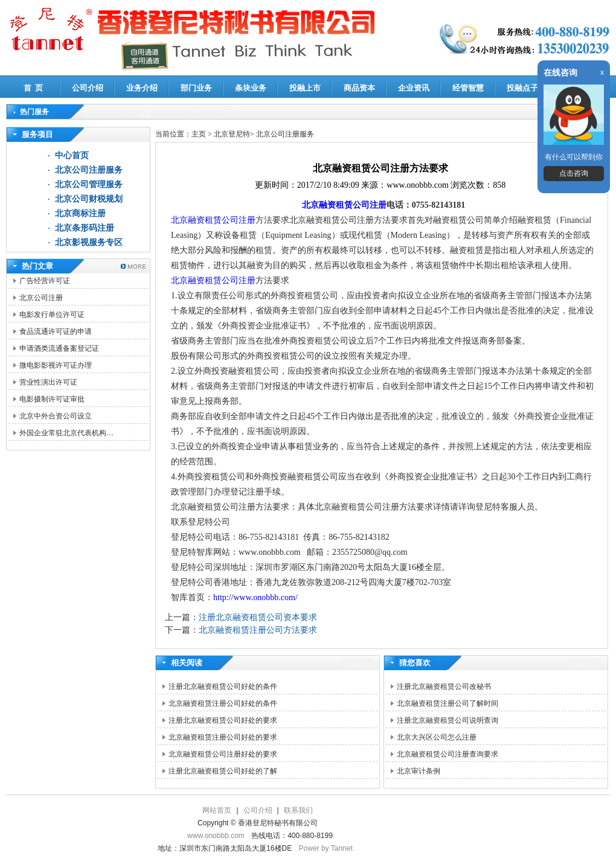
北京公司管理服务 (89, 184)
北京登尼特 (232, 134)
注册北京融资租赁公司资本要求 (258, 617)
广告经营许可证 (45, 281)
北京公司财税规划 (89, 199)
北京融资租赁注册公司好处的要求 (223, 737)
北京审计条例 (419, 771)
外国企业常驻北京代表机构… (66, 433)
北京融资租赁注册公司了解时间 (448, 703)
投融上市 (305, 88)
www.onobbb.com (216, 836)
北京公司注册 (41, 298)
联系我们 (298, 810)
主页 (199, 134)
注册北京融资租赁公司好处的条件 (223, 686)
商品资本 (359, 88)
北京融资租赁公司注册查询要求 (448, 754)
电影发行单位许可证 (52, 315)
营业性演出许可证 (48, 382)
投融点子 (522, 88)
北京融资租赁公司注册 (344, 205)
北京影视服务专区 (89, 242)
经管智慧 (468, 88)
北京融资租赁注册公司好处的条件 (223, 703)
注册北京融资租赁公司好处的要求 (223, 720)
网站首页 (217, 810)
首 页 (34, 88)
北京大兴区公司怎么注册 (437, 737)
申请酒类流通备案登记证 (59, 348)
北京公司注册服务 (89, 170)
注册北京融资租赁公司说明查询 (448, 720)
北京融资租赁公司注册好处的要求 (223, 754)
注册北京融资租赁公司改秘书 (444, 686)
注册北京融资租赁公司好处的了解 (223, 771)
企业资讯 (414, 88)
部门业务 (196, 88)
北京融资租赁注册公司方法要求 (258, 630)
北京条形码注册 (85, 228)
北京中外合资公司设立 (56, 416)
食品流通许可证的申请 (56, 331)
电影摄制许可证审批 (52, 399)
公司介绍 (88, 88)
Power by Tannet (326, 848)
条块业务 (251, 88)
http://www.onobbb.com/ (255, 597)
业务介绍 (142, 88)
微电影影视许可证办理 (56, 365)
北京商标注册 (80, 213)
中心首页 (72, 155)
